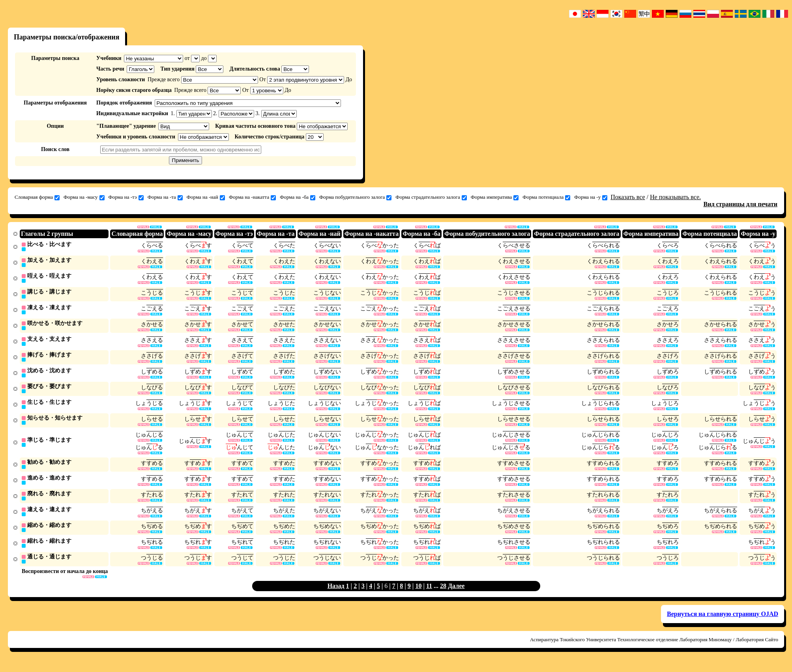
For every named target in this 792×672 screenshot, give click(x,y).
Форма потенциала (546, 197)
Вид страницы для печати (741, 204)
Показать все (628, 197)
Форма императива (495, 197)
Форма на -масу (84, 197)
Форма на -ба (298, 197)
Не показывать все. (675, 197)
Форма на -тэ (126, 197)
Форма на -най (206, 197)
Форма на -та (165, 197)
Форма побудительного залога (355, 197)
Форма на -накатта (252, 197)
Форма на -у (591, 197)
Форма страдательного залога (431, 197)
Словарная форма (37, 197)
